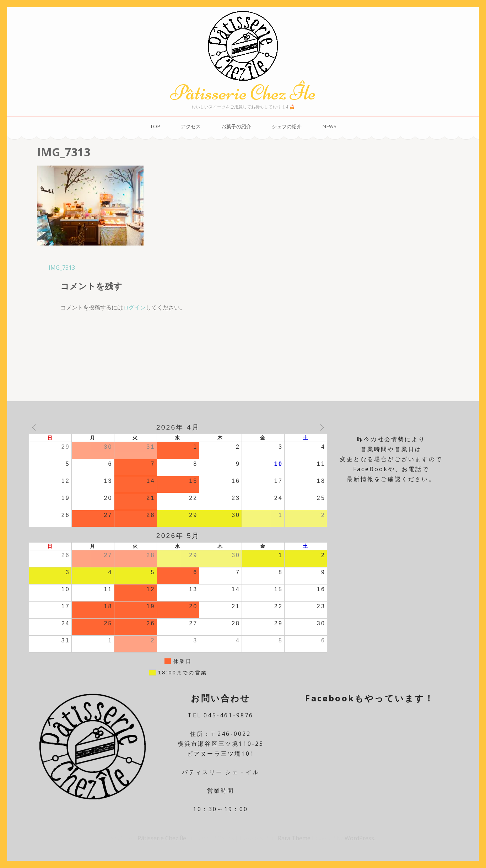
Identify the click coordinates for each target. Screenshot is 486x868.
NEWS (329, 126)
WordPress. (360, 838)
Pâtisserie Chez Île (243, 93)
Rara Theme (295, 838)
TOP (155, 126)
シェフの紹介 (287, 126)
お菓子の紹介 (236, 126)
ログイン (134, 307)
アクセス (191, 126)
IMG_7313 (62, 268)
